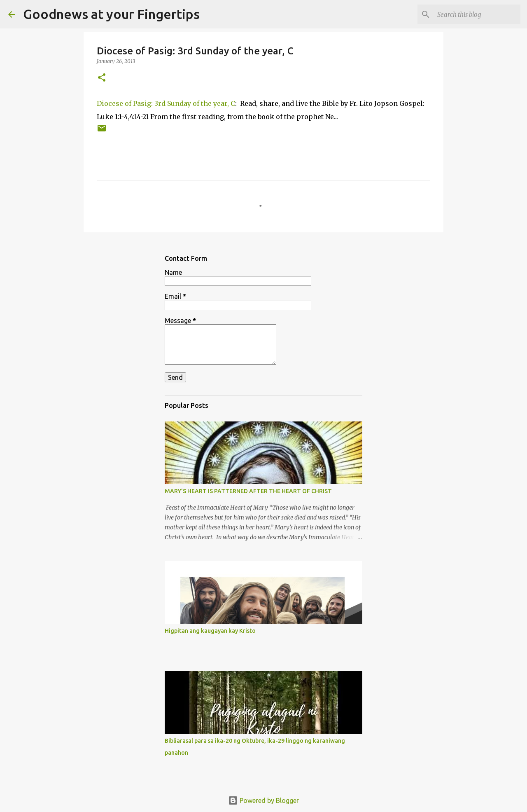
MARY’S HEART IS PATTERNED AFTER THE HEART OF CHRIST (248, 491)
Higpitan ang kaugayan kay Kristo (210, 631)
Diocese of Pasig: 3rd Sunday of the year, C (166, 103)
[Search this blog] (477, 14)
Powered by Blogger (263, 800)
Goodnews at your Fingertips (111, 14)
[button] (102, 78)
